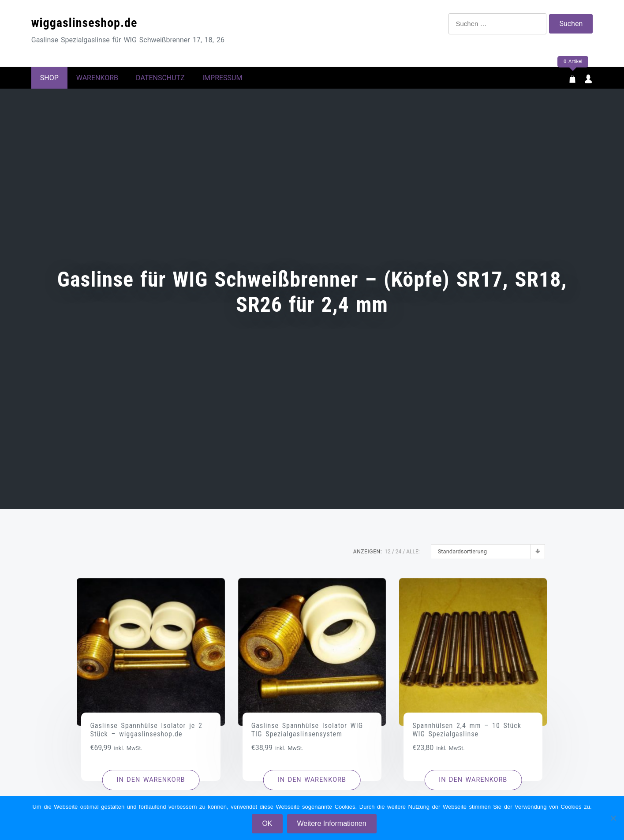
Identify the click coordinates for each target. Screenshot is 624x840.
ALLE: (413, 556)
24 (399, 556)
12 (388, 556)
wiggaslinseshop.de (84, 23)
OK (267, 823)
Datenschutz (160, 80)
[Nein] (613, 818)
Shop (49, 80)
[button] (151, 784)
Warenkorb (97, 80)
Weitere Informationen (332, 823)
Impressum (222, 80)
